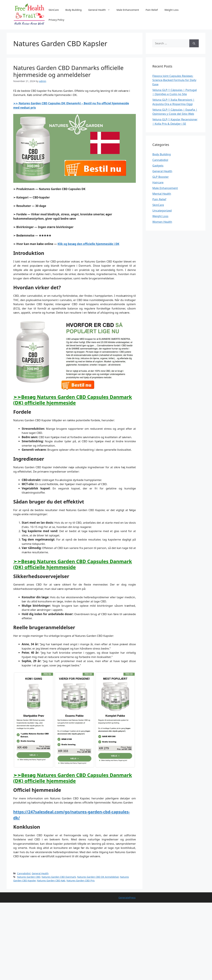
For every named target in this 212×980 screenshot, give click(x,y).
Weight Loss (172, 10)
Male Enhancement (128, 10)
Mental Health (162, 194)
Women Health (162, 222)
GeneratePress (127, 897)
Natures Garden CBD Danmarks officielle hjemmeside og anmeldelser (68, 71)
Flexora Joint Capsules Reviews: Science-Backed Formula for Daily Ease (174, 80)
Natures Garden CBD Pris (80, 881)
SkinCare (54, 10)
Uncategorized (162, 210)
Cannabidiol (24, 873)
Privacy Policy (56, 20)
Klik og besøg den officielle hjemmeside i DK (88, 244)
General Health (101, 10)
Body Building (74, 10)
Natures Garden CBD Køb (51, 881)
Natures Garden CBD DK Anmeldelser (98, 877)
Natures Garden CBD (29, 877)
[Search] (194, 43)
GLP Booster (161, 177)
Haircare (158, 182)
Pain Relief (152, 10)
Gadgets (158, 165)
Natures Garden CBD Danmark (59, 877)
